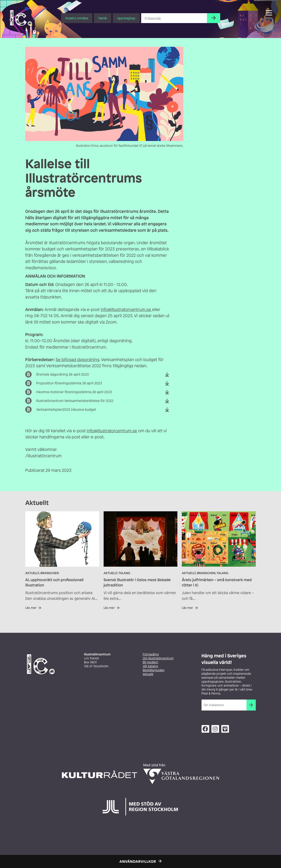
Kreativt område (77, 18)
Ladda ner (167, 378)
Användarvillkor (138, 861)
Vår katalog (150, 666)
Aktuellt (148, 674)
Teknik (103, 18)
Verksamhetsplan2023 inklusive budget (66, 410)
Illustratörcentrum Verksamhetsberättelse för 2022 (75, 401)
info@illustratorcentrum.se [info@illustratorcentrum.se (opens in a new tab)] (126, 309)
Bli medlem (150, 662)
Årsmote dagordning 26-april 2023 (62, 374)
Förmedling (151, 654)
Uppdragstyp (126, 18)
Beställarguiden (154, 670)
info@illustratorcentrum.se (112, 431)
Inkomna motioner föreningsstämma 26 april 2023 (74, 392)
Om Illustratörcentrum (158, 658)
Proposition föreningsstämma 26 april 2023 (69, 383)
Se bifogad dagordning (77, 360)
